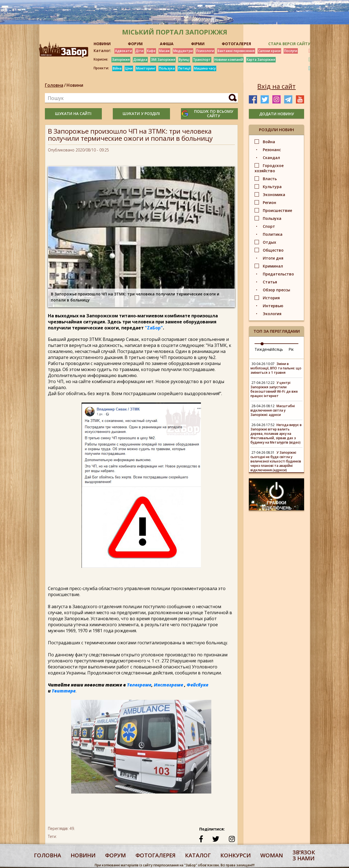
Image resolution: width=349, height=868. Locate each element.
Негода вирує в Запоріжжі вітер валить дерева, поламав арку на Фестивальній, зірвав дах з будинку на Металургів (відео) (276, 434)
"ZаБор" (154, 328)
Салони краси (269, 51)
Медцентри (183, 51)
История (271, 298)
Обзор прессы (276, 290)
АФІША (167, 44)
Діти (139, 51)
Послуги (291, 51)
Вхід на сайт (276, 86)
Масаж (164, 51)
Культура (272, 187)
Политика (273, 234)
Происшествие (277, 210)
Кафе (151, 51)
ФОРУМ (135, 44)
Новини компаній (229, 60)
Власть (270, 179)
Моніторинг (146, 68)
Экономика (274, 195)
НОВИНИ (102, 44)
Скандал (271, 158)
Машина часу (205, 68)
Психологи (205, 51)
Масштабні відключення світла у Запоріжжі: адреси (273, 410)
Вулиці (184, 60)
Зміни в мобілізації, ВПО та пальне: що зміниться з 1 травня (276, 368)
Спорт (269, 226)
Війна (117, 68)
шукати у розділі (141, 113)
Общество (273, 250)
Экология (272, 314)
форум (116, 855)
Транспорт (202, 60)
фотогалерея (155, 855)
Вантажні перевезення (236, 51)
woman (272, 855)
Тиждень (263, 349)
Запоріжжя (121, 60)
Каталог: (102, 51)
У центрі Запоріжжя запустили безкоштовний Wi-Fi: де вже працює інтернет (274, 389)
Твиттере (64, 691)
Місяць (277, 349)
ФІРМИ (198, 44)
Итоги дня (273, 258)
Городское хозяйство (269, 168)
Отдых (269, 242)
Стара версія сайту (289, 44)
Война (269, 142)
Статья (270, 282)
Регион (269, 202)
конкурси (236, 855)
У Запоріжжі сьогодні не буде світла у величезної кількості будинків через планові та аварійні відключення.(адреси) (276, 461)
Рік (291, 349)
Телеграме (139, 685)
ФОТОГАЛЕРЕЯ (236, 44)
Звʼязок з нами (304, 855)
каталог (198, 855)
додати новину (277, 114)
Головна (54, 85)
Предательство (278, 274)
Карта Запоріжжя (261, 60)
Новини (75, 85)
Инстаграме (168, 685)
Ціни (129, 68)
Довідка (140, 60)
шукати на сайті (73, 113)
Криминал (273, 266)
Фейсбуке (197, 685)
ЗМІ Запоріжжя (163, 60)
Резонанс (272, 150)
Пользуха (167, 68)
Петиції (184, 68)
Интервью (273, 306)
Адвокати (123, 51)
